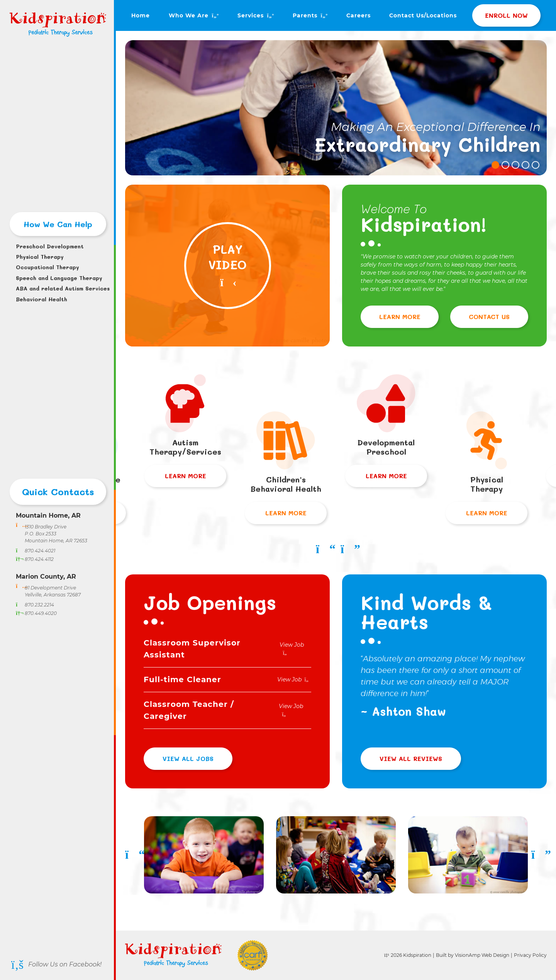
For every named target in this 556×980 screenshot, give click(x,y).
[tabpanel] (336, 108)
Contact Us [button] (489, 317)
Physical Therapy (40, 257)
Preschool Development (50, 246)
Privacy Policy (530, 955)
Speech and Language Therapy (58, 278)
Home (141, 15)
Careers (359, 15)
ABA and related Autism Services (58, 288)
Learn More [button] (400, 317)
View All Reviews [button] (411, 758)
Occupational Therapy (47, 267)
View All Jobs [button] (188, 758)
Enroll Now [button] (506, 15)
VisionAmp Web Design (482, 955)
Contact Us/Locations (423, 15)
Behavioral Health (42, 299)
